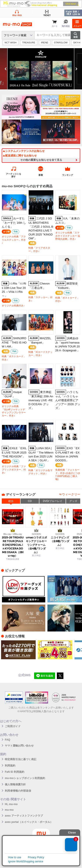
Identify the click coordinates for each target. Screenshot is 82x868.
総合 (11, 501)
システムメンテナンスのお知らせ (24, 151)
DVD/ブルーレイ (53, 501)
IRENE (45, 43)
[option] (41, 69)
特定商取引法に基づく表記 (21, 759)
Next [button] (76, 69)
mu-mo (9, 810)
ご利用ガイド (13, 726)
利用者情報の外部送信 (18, 791)
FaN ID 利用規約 (15, 772)
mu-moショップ (17, 24)
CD (30, 501)
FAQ (8, 740)
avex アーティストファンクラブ (24, 816)
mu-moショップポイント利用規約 (25, 778)
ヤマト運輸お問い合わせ (19, 746)
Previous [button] (6, 69)
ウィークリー (71, 494)
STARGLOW (61, 43)
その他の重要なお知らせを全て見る (41, 160)
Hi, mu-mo (11, 804)
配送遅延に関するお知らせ (20, 156)
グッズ (73, 501)
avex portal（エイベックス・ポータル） (29, 822)
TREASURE (29, 43)
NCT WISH (10, 43)
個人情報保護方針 (15, 784)
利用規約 (10, 766)
